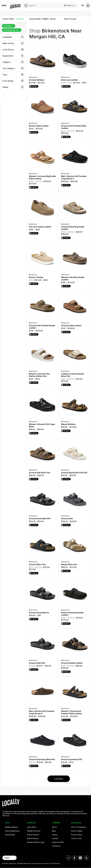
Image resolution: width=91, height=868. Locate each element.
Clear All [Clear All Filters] (20, 19)
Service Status (77, 831)
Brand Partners (33, 838)
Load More (59, 779)
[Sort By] (77, 19)
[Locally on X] (86, 858)
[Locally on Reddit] (68, 858)
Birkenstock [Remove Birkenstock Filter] (9, 26)
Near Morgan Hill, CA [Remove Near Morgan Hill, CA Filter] (12, 30)
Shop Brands (10, 835)
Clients (55, 835)
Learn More (32, 827)
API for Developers (79, 827)
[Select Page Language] (9, 858)
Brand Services (33, 835)
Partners (55, 838)
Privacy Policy (77, 835)
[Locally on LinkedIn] (80, 858)
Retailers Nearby (11, 827)
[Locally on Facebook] (74, 858)
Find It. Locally (71, 5)
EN (83, 5)
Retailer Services (34, 831)
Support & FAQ (58, 842)
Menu (4, 5)
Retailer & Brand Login (36, 842)
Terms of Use (76, 838)
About (54, 827)
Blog (54, 831)
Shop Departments (12, 831)
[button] (13, 37)
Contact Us (56, 846)
